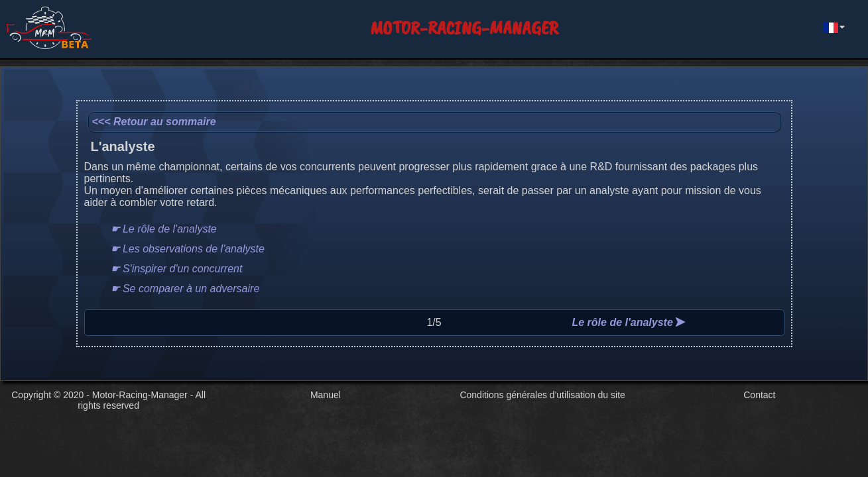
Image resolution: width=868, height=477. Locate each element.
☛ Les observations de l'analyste (188, 249)
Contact (759, 395)
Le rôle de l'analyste (628, 322)
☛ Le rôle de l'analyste (164, 229)
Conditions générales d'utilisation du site (542, 395)
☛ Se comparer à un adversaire (185, 289)
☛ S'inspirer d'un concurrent (177, 269)
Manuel (326, 395)
